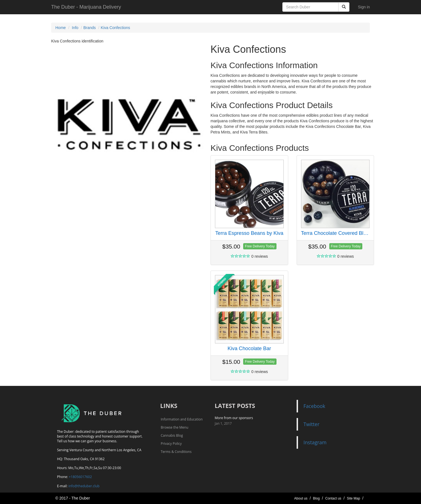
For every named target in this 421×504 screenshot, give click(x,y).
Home (61, 28)
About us (301, 498)
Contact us (333, 498)
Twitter (312, 424)
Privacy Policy (171, 444)
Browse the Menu (175, 427)
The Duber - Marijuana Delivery (86, 7)
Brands (89, 28)
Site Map (353, 498)
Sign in (364, 7)
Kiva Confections (115, 28)
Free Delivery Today (260, 246)
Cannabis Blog (172, 435)
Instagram (315, 442)
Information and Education (182, 419)
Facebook (314, 406)
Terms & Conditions (176, 452)
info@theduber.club (84, 486)
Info (75, 28)
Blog (316, 498)
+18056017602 (80, 477)
